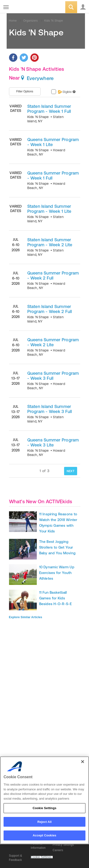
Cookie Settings (41, 857)
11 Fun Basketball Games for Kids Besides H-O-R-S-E (56, 598)
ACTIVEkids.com (28, 7)
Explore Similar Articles (26, 617)
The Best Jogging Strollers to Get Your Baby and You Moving (57, 547)
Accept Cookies (44, 835)
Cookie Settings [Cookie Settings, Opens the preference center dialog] (44, 808)
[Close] (83, 762)
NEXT (71, 471)
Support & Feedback (16, 858)
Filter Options (25, 91)
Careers (58, 850)
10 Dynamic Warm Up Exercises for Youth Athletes (57, 573)
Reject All (44, 822)
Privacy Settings (63, 845)
